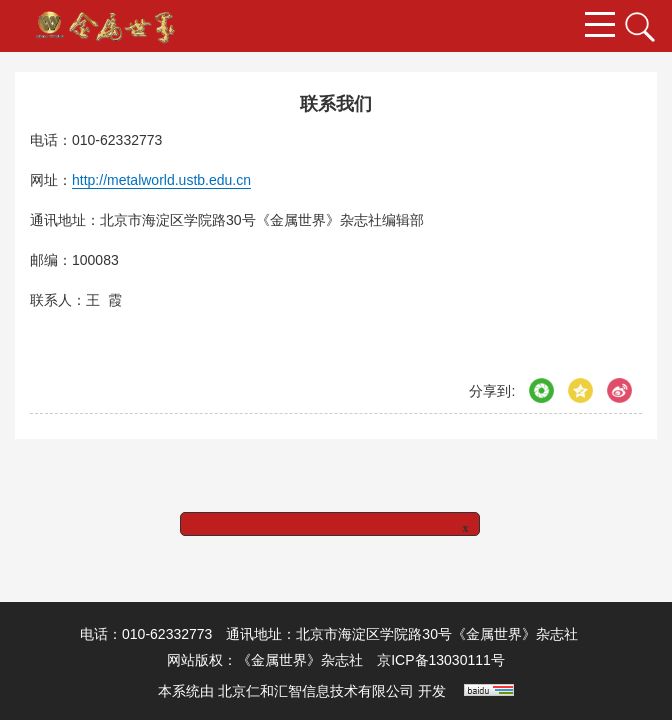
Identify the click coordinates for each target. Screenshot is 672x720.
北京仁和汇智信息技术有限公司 (316, 691)
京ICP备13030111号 (441, 660)
